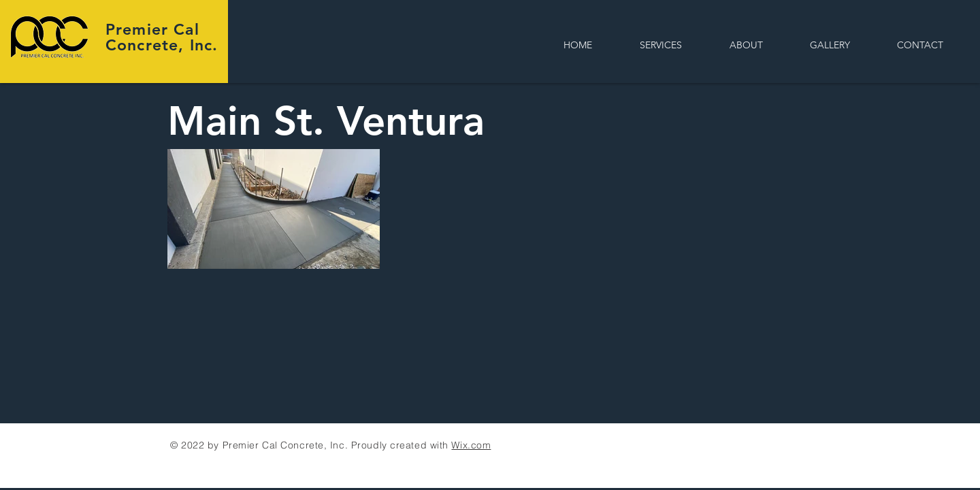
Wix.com (471, 445)
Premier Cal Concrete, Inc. (162, 37)
